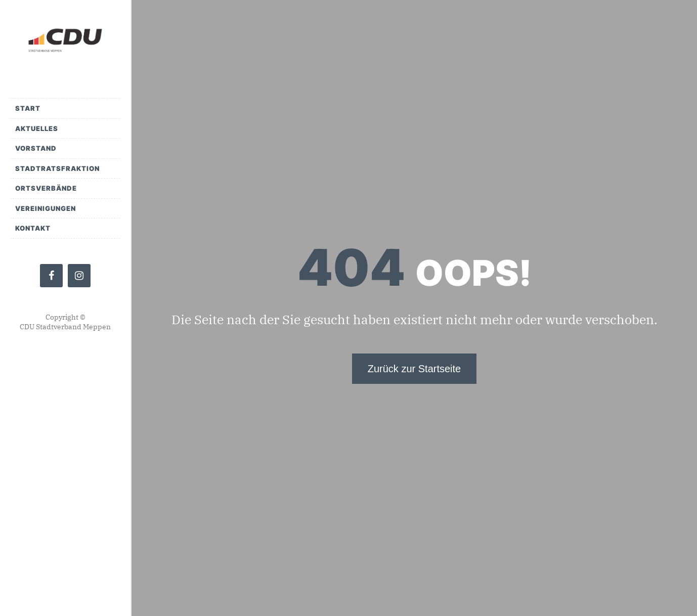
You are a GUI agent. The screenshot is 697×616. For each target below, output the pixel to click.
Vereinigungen (46, 208)
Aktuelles (37, 128)
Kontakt (33, 228)
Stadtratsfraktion (57, 168)
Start (28, 108)
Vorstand (36, 148)
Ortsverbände (46, 188)
